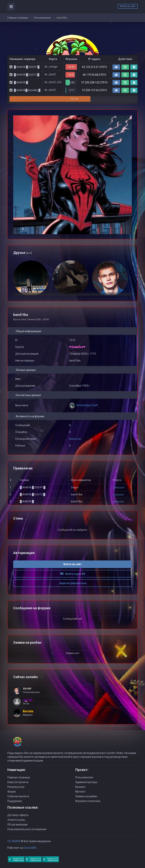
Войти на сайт (128, 6)
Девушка (118, 487)
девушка (118, 494)
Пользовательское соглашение (27, 829)
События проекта (18, 796)
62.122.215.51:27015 (94, 67)
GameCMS (30, 848)
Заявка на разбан (86, 796)
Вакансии (75, 439)
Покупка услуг (16, 787)
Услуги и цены (16, 820)
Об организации (17, 824)
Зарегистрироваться (73, 583)
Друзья (23, 253)
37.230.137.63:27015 (94, 90)
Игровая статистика (88, 801)
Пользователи (42, 18)
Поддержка (15, 801)
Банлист (81, 787)
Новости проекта (18, 782)
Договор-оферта (18, 815)
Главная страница (18, 18)
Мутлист (81, 792)
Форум (12, 792)
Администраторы (86, 782)
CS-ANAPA (14, 841)
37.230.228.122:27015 (94, 82)
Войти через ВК (72, 574)
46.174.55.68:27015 (94, 75)
